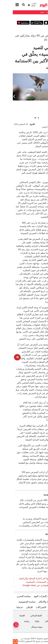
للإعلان (17, 607)
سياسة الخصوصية (14, 602)
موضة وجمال (24, 627)
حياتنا (24, 621)
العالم (35, 621)
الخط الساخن (23, 616)
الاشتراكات (28, 607)
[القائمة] (11, 5)
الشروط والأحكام (34, 602)
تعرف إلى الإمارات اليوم (32, 596)
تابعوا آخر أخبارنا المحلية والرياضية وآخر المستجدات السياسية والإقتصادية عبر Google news (22, 582)
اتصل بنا (40, 607)
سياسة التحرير (11, 596)
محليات (38, 616)
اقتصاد (9, 616)
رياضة (14, 621)
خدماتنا (7, 607)
